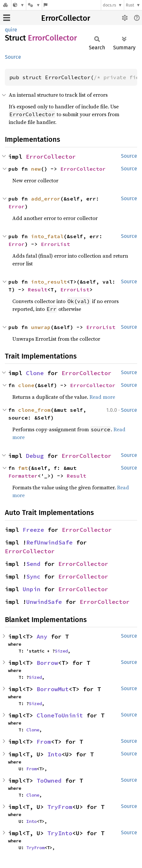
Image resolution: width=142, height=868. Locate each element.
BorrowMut (53, 689)
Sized (61, 651)
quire (11, 30)
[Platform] (34, 5)
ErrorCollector (66, 18)
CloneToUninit (60, 715)
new (36, 169)
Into (54, 754)
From (44, 742)
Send (33, 564)
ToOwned (49, 781)
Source (13, 57)
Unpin (32, 589)
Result (38, 289)
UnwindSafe (44, 602)
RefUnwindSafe (49, 542)
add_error (46, 199)
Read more (102, 397)
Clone (35, 373)
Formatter (23, 476)
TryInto (60, 833)
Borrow (47, 663)
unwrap (41, 327)
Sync (33, 576)
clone (26, 385)
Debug (35, 456)
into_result (49, 282)
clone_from (34, 410)
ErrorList (55, 244)
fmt (23, 468)
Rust (130, 5)
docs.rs (109, 5)
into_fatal (47, 236)
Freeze (33, 530)
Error (17, 206)
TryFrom (60, 807)
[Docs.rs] (6, 5)
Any (42, 636)
